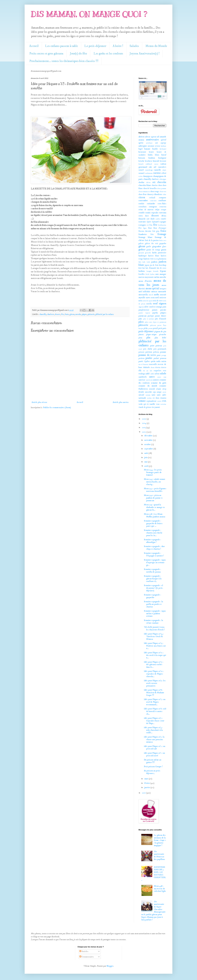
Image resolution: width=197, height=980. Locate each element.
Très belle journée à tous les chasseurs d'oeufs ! (154, 628)
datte (147, 216)
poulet (149, 358)
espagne (163, 222)
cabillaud (149, 164)
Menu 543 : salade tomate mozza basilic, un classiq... (155, 482)
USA (164, 401)
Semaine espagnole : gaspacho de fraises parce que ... (153, 523)
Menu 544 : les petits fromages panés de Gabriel (153, 472)
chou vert (163, 192)
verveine (163, 404)
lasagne (149, 271)
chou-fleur (143, 194)
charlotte (51, 314)
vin (153, 407)
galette (141, 244)
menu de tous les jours (152, 283)
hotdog (156, 259)
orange (159, 307)
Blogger (110, 966)
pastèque (151, 316)
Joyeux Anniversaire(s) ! (145, 54)
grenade (141, 253)
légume (163, 271)
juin (146, 457)
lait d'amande (151, 268)
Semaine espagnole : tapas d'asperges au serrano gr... (155, 563)
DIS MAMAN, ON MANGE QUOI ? (89, 14)
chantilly (43, 314)
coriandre (151, 204)
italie (148, 262)
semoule (152, 389)
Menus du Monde (156, 46)
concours (153, 201)
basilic (155, 149)
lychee (152, 274)
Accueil (34, 46)
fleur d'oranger (160, 228)
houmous (163, 259)
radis (158, 361)
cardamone (149, 173)
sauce (152, 377)
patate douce (161, 316)
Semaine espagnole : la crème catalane (153, 622)
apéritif (164, 140)
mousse (154, 292)
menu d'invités (145, 281)
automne (151, 146)
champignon (148, 176)
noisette (163, 298)
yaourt (157, 407)
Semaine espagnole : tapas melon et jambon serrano (155, 614)
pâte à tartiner (149, 319)
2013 (144, 427)
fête (62, 314)
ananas (141, 140)
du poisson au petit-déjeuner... (152, 772)
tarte (154, 395)
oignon (163, 304)
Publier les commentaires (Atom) (57, 408)
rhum (153, 368)
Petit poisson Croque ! (153, 767)
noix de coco (158, 301)
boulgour (162, 158)
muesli (151, 295)
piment (141, 335)
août (146, 453)
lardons (142, 271)
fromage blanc (146, 237)
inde (144, 262)
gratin (164, 250)
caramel (141, 173)
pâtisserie (91, 314)
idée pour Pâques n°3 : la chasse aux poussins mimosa (154, 739)
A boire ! (118, 46)
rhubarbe (147, 367)
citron (142, 198)
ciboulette (158, 194)
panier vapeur (144, 313)
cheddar (141, 182)
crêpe (157, 210)
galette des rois (152, 244)
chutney (150, 194)
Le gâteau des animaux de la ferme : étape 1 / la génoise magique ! (160, 840)
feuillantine (162, 225)
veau (158, 404)
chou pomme (162, 189)
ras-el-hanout (143, 364)
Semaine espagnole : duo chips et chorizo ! (154, 548)
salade (163, 374)
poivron (149, 352)
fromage (162, 234)
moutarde (162, 292)
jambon (154, 262)
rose (165, 371)
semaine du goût (159, 383)
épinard (155, 222)
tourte (159, 401)
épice (149, 222)
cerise (141, 176)
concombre (143, 201)
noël (157, 298)
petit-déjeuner (146, 331)
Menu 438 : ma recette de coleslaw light (160, 889)
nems (153, 298)
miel (140, 292)
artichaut (149, 143)
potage (164, 355)
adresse (148, 137)
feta (151, 225)
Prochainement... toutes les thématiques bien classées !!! (64, 61)
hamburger (143, 256)
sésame (159, 389)
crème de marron (146, 210)
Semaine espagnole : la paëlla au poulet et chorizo (153, 604)
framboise (143, 234)
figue (145, 228)
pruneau (163, 358)
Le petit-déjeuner (95, 46)
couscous (163, 207)
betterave (142, 152)
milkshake (147, 292)
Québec (147, 361)
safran (157, 374)
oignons (141, 307)
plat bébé (160, 338)
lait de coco (162, 268)
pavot (159, 325)
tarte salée (162, 395)
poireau (159, 346)
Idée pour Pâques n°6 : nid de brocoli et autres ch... (155, 711)
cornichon (143, 207)
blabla (150, 155)
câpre (164, 170)
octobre (148, 444)
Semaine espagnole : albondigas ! (152, 541)
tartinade (142, 398)
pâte (140, 319)
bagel (141, 149)
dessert (58, 314)
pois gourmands (160, 349)
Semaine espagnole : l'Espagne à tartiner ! (154, 554)
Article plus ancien (121, 402)
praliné (156, 358)
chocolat (162, 182)
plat (148, 338)
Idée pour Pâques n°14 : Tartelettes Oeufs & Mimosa (154, 636)
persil (155, 328)
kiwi (140, 268)
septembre (149, 449)
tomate (142, 401)
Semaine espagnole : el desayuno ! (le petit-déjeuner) (154, 588)
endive (158, 219)
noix (140, 301)
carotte (157, 173)
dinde (153, 219)
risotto (164, 367)
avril (147, 466)
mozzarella (143, 295)
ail (158, 137)
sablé (148, 374)
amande (163, 137)
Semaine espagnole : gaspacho (152, 596)
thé (154, 398)
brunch (141, 164)
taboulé (141, 395)
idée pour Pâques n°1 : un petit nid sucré (154, 754)
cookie (141, 204)
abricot (142, 137)
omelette (152, 307)
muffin (157, 295)
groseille (148, 253)
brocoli (156, 161)
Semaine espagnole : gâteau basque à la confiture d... (153, 579)
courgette (153, 207)
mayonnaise (149, 277)
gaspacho (163, 244)
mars (147, 779)
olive (146, 307)
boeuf (164, 155)
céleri (164, 173)
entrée (164, 219)
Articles (84, 951)
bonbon (152, 158)
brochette (149, 161)
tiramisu (163, 398)
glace (164, 247)
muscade (163, 295)
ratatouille (153, 364)
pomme (163, 352)
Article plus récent (39, 402)
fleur (150, 228)
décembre (149, 436)
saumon (156, 380)
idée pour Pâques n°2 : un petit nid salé (155, 748)
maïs (157, 274)
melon (157, 277)
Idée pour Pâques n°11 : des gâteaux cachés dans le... (154, 665)
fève (140, 228)
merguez (163, 289)
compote (163, 198)
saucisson (149, 380)
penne (151, 328)
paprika (155, 313)
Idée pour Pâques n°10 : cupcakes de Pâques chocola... (154, 674)
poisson (141, 352)
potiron (142, 358)
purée (141, 361)
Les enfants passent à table (61, 46)
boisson (142, 158)
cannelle (157, 170)
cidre (164, 195)
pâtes (141, 322)
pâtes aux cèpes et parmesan (156, 322)
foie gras (156, 231)
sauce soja (162, 377)
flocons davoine (145, 231)
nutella (149, 304)
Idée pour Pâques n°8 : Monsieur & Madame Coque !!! (154, 693)
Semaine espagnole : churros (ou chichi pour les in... (153, 533)
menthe (78, 314)
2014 (144, 423)
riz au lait (148, 371)
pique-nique (151, 334)
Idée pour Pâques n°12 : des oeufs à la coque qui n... (155, 655)
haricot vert (148, 259)
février (147, 783)
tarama (148, 395)
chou (160, 185)
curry (141, 216)
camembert (162, 167)
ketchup (163, 265)
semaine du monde (148, 386)
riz (140, 371)
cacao (156, 164)
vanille (152, 404)
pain (164, 307)
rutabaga (142, 374)
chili (154, 182)
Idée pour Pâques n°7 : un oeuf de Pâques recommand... (155, 702)
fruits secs (163, 241)
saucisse (142, 380)
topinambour (151, 401)
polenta (156, 352)
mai (146, 462)
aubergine (143, 146)
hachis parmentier (159, 253)
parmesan (143, 316)
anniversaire (152, 140)
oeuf (155, 304)
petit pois (162, 328)
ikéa (140, 262)
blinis (157, 155)
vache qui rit (144, 404)
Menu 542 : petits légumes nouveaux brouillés (155, 490)
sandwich (143, 377)
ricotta (158, 367)
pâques (84, 314)
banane (147, 149)
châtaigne (163, 179)
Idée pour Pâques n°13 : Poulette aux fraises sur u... (155, 646)
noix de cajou (148, 301)
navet (148, 298)
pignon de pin (160, 332)
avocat (158, 146)
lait (144, 268)
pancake (163, 310)
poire (152, 346)
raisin (164, 361)
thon (157, 398)
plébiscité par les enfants (105, 314)
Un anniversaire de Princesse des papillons (159, 855)
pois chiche (148, 349)
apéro (141, 143)
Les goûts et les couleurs (108, 54)
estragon (142, 225)
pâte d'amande (161, 319)
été (148, 225)
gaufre (149, 247)
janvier (147, 787)
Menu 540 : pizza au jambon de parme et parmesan (153, 498)
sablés (152, 374)
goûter (142, 250)
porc (159, 355)
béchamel (163, 149)
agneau (154, 137)
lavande (156, 271)
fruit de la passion (152, 240)
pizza (140, 338)
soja (154, 392)
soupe (159, 392)
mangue (163, 274)
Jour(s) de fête (78, 54)
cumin (148, 213)
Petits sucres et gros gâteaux (46, 54)
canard (141, 170)
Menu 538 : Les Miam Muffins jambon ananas (155, 515)
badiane (164, 146)
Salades (134, 46)
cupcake (155, 213)
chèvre (148, 183)
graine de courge (153, 250)
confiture (162, 201)
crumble (142, 213)
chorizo (155, 185)
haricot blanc (154, 256)
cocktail (152, 198)
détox (164, 216)
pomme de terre (147, 355)
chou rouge (155, 192)
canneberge (149, 170)
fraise (67, 314)
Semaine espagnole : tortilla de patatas (152, 571)
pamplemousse (144, 310)
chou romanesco (144, 192)
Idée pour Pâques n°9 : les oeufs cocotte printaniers (155, 683)
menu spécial (153, 289)
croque (164, 210)
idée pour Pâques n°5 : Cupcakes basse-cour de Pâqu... (154, 721)
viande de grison (145, 407)
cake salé (153, 167)
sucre (164, 392)
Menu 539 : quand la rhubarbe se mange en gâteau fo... (154, 507)
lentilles (142, 274)
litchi (147, 274)
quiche (153, 361)
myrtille (142, 298)
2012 (144, 432)
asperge (163, 143)
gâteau (72, 314)
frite (152, 234)
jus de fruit (154, 265)
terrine (149, 398)
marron (141, 277)
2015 (144, 419)
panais (155, 310)
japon (147, 265)
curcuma (163, 213)
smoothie (148, 392)
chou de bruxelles (150, 188)
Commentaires (87, 957)
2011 (144, 793)
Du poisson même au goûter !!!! (153, 761)
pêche (146, 328)
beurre (151, 152)
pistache (163, 334)
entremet (142, 222)
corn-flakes (162, 204)
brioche (141, 161)
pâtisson (153, 325)
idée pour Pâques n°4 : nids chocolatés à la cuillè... (153, 730)
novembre (149, 440)
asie (157, 143)
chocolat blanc (145, 185)
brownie (163, 161)
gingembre (157, 246)
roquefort (158, 371)
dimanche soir (144, 219)
